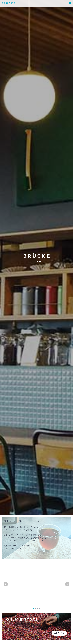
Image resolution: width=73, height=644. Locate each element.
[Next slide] (67, 584)
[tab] (34, 608)
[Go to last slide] (6, 584)
